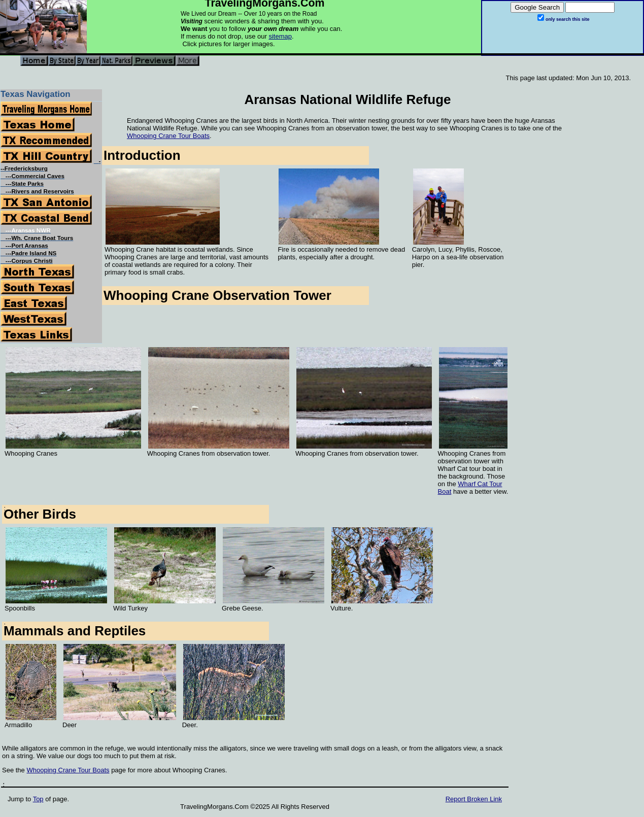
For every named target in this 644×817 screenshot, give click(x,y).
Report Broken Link (474, 799)
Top (38, 799)
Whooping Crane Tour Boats (168, 136)
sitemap (280, 36)
